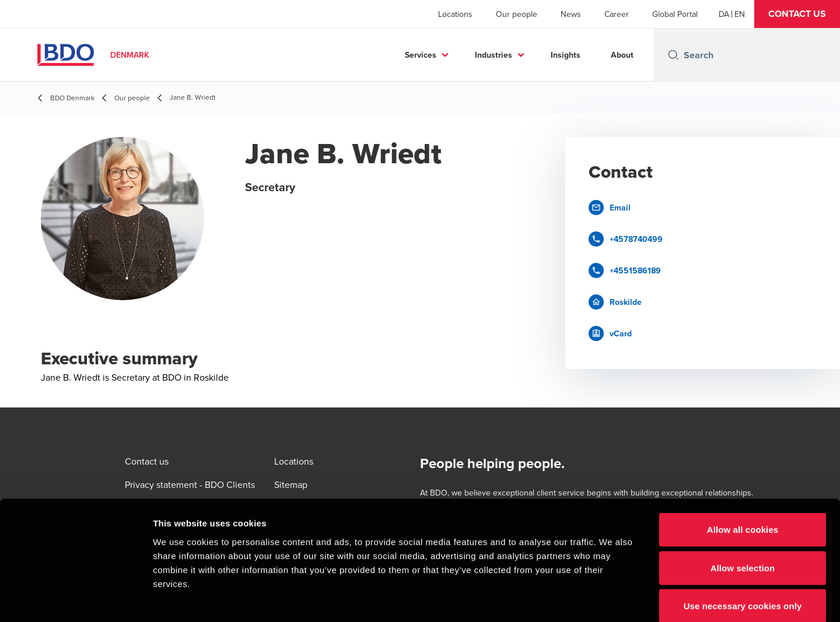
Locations (455, 14)
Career (617, 14)
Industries (494, 55)
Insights (566, 55)
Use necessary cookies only (743, 545)
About (622, 55)
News (571, 14)
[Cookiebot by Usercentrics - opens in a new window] (76, 599)
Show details (612, 599)
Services (421, 55)
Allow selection (743, 507)
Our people (517, 14)
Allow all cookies (743, 469)
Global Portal (675, 14)
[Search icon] (673, 55)
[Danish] (724, 14)
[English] (740, 14)
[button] (797, 14)
